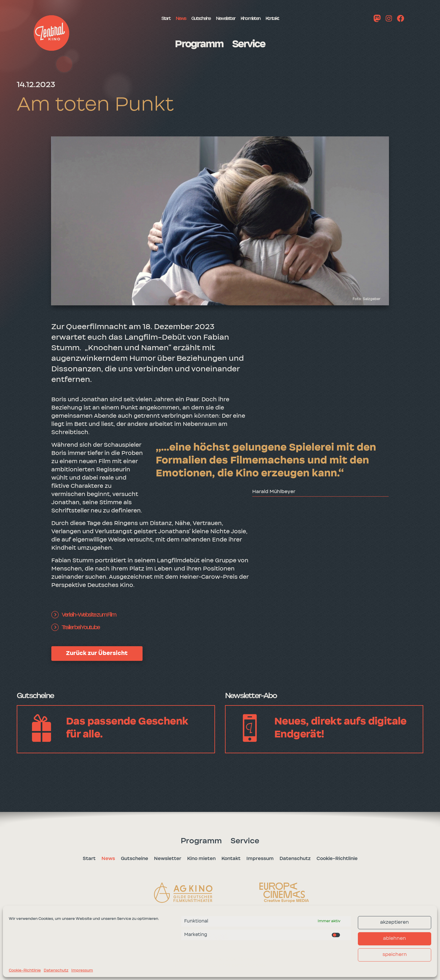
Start (148, 18)
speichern (395, 955)
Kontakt (288, 18)
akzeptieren (395, 922)
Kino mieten (259, 18)
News (167, 18)
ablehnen (395, 938)
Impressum (82, 970)
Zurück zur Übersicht (97, 653)
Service (252, 44)
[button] (51, 33)
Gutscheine (193, 18)
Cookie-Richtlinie (25, 970)
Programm (196, 44)
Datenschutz (56, 970)
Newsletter (226, 18)
